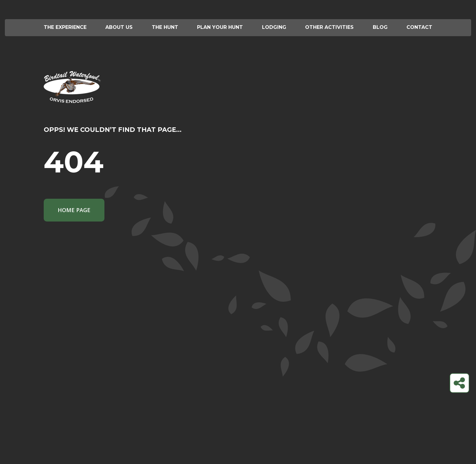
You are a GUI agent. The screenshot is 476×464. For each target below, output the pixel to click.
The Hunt (165, 27)
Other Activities (329, 27)
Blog (380, 27)
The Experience (65, 27)
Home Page (74, 210)
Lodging (274, 27)
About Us (119, 27)
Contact (419, 27)
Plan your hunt (220, 27)
